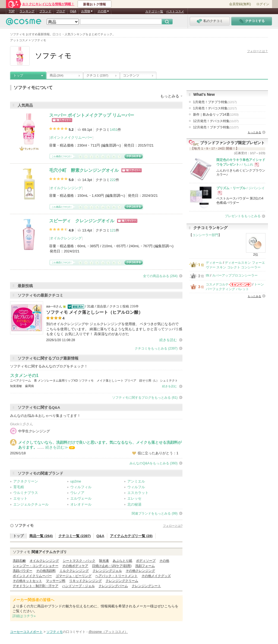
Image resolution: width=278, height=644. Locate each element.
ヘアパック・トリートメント (116, 576)
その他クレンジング (140, 571)
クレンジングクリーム (122, 581)
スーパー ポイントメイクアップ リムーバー (92, 115)
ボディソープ (146, 561)
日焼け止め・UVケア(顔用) (112, 566)
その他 (164, 561)
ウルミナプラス (26, 493)
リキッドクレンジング (86, 581)
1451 (114, 130)
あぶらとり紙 (122, 561)
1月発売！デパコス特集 (215, 108)
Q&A (73, 11)
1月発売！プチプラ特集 (215, 102)
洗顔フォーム (145, 566)
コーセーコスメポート (26, 632)
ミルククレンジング (74, 571)
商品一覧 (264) (41, 536)
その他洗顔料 (46, 571)
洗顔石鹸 (19, 561)
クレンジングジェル (107, 571)
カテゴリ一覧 (154, 11)
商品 (57, 75)
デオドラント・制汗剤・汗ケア (36, 586)
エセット (20, 498)
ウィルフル (136, 487)
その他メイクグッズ (156, 576)
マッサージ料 (56, 581)
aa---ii (51, 306)
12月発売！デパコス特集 (216, 121)
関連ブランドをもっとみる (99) (155, 513)
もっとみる (254, 132)
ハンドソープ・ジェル (78, 586)
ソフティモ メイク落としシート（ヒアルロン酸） (94, 312)
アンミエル (136, 481)
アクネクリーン (26, 481)
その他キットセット (27, 581)
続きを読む (168, 340)
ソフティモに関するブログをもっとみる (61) (145, 398)
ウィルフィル (81, 487)
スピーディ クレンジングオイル (82, 221)
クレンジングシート (146, 586)
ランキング (27, 11)
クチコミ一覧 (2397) (75, 536)
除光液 (104, 561)
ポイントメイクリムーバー (71, 137)
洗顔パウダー (23, 571)
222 (113, 180)
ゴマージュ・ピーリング (74, 576)
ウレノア (77, 493)
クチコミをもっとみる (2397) (156, 348)
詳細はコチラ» (24, 616)
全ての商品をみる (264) (160, 276)
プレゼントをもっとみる (243, 216)
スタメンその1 (24, 375)
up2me (76, 481)
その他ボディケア (75, 566)
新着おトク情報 (94, 4)
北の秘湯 (134, 504)
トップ (18, 75)
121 (113, 230)
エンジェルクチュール (31, 504)
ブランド (45, 11)
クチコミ (97, 75)
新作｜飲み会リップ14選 (216, 115)
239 (133, 306)
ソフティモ (24, 525)
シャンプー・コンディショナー (36, 566)
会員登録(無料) (240, 4)
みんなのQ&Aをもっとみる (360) (154, 463)
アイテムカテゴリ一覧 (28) (131, 536)
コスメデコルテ (217, 284)
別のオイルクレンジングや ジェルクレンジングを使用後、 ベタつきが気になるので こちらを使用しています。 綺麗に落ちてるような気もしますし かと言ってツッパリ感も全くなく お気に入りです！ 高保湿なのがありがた (114, 329)
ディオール (214, 263)
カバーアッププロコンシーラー (235, 275)
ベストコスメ (175, 11)
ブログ (61, 11)
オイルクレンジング (66, 188)
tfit (208, 275)
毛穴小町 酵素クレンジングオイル (84, 170)
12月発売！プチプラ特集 (216, 127)
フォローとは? (173, 526)
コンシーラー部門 (205, 235)
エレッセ (134, 498)
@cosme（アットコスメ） (108, 632)
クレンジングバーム (113, 586)
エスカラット (138, 493)
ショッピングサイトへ (62, 120)
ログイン (263, 4)
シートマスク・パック (79, 561)
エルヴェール (81, 498)
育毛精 (19, 487)
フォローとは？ (258, 51)
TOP (12, 11)
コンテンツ (131, 75)
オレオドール (81, 504)
